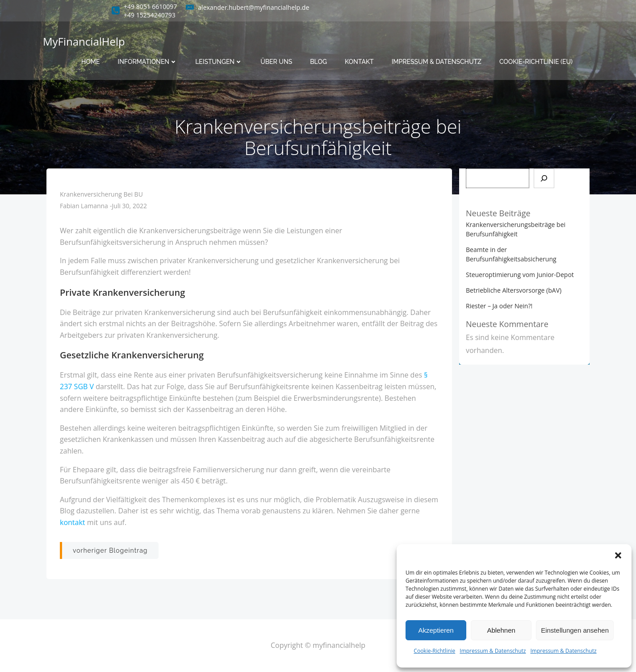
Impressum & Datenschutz (493, 651)
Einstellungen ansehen (575, 630)
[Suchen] (544, 178)
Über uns (276, 62)
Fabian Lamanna (84, 206)
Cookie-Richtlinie (434, 651)
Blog (318, 62)
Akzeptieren (436, 630)
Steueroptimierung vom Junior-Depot (520, 275)
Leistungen (219, 62)
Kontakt (359, 62)
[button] (618, 555)
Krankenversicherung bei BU (101, 194)
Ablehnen (501, 630)
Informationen (148, 62)
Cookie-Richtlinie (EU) (536, 62)
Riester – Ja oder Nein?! (499, 306)
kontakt (73, 522)
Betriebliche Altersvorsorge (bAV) (514, 290)
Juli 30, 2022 (130, 206)
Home (91, 62)
